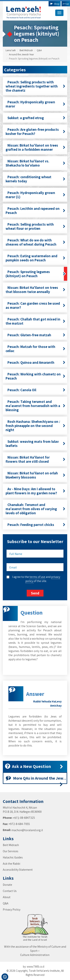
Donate (7, 885)
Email (13, 567)
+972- (17, 818)
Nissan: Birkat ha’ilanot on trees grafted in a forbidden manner (35, 147)
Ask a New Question (34, 766)
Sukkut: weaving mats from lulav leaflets (35, 444)
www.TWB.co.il (36, 967)
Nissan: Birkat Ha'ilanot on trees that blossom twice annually (35, 290)
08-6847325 (28, 818)
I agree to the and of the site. (36, 579)
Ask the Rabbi (11, 864)
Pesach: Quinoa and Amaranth (35, 362)
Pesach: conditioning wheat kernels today (35, 179)
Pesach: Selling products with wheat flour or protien (35, 226)
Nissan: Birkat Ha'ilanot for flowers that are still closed (35, 459)
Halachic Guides (13, 857)
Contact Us (10, 891)
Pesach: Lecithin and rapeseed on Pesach (35, 211)
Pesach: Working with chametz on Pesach (35, 376)
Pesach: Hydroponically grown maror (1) (35, 195)
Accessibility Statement (18, 870)
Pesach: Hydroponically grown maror (35, 104)
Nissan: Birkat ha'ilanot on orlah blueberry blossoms (35, 475)
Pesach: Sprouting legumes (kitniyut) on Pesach (35, 274)
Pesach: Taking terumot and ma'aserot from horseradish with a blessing (35, 406)
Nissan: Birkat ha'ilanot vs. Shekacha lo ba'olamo (35, 163)
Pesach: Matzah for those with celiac (35, 349)
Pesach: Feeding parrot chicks (35, 525)
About (7, 897)
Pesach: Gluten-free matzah (35, 335)
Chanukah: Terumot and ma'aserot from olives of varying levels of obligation (35, 509)
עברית (66, 4)
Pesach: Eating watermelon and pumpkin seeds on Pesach (35, 258)
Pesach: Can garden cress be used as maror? (35, 305)
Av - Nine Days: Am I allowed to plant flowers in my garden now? (35, 491)
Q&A (39, 50)
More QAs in (36, 780)
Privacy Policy (12, 910)
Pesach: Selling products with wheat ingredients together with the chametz (35, 86)
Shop (55, 4)
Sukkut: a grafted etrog (35, 118)
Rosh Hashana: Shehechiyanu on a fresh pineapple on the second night (35, 426)
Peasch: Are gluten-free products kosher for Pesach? (35, 132)
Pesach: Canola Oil (35, 390)
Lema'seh (11, 50)
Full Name (16, 554)
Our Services (11, 851)
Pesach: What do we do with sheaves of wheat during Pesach (35, 242)
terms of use (37, 577)
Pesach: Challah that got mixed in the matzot (35, 321)
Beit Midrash (26, 50)
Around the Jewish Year (21, 54)
